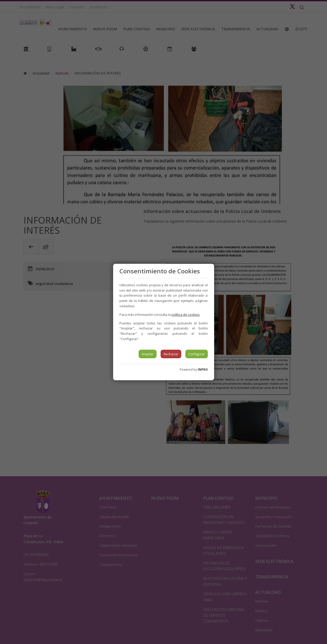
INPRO (203, 369)
